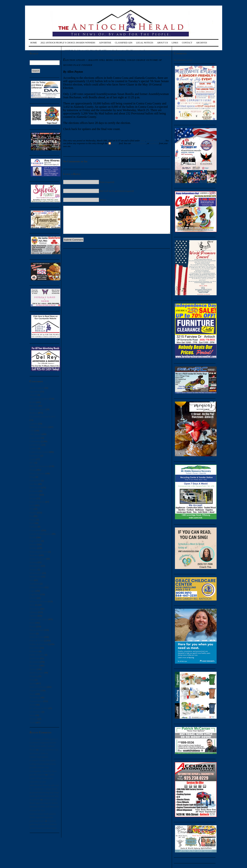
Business (34, 413)
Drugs (32, 477)
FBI (31, 509)
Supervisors (35, 691)
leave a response (139, 143)
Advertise (105, 43)
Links (175, 43)
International (35, 577)
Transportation (36, 701)
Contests (33, 448)
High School (35, 541)
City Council (35, 434)
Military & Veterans (39, 601)
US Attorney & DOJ (39, 708)
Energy (33, 498)
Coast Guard (35, 438)
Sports (33, 683)
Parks (32, 623)
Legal (32, 591)
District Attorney (37, 474)
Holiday (33, 548)
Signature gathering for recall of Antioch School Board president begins (43, 824)
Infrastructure (36, 573)
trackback (154, 143)
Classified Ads (124, 43)
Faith (32, 505)
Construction (35, 445)
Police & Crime (37, 637)
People (33, 627)
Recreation (34, 662)
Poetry (33, 634)
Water (32, 715)
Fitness (33, 520)
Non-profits (35, 609)
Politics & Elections (39, 644)
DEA (32, 463)
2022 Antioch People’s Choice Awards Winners (68, 43)
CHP (32, 431)
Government (35, 530)
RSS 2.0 (113, 143)
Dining (33, 470)
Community (35, 441)
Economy (34, 491)
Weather (33, 719)
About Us (162, 43)
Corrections (35, 456)
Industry (33, 570)
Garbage (33, 527)
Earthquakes (35, 481)
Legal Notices (145, 43)
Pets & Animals (37, 630)
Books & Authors (37, 409)
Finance (33, 513)
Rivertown (34, 666)
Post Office (35, 648)
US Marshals (35, 712)
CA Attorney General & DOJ (43, 417)
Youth (32, 723)
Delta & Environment (39, 466)
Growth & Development (40, 534)
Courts (33, 459)
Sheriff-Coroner (37, 673)
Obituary (34, 612)
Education (34, 495)
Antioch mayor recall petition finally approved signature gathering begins (43, 817)
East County (35, 488)
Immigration (35, 566)
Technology (35, 698)
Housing (33, 562)
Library (33, 598)
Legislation (35, 594)
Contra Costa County (39, 452)
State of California (38, 687)
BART (33, 402)
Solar (32, 680)
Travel (33, 705)
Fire (31, 516)
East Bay (34, 484)
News (32, 605)
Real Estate (35, 658)
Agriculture (35, 392)
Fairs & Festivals (37, 502)
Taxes (32, 694)
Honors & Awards (38, 559)
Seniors (33, 669)
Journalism (35, 584)
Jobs (32, 580)
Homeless (34, 555)
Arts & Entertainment (39, 399)
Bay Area (34, 406)
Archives (201, 43)
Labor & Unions (37, 587)
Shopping (34, 676)
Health (33, 537)
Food (32, 523)
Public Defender (37, 655)
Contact (187, 43)
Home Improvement (39, 552)
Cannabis (34, 424)
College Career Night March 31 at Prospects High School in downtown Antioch (133, 55)
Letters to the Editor (39, 619)
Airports (33, 395)
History (33, 545)
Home (34, 43)
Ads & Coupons (37, 388)
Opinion (33, 616)
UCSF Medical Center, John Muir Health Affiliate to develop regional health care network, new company (112, 51)
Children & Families (39, 427)
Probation (34, 651)
